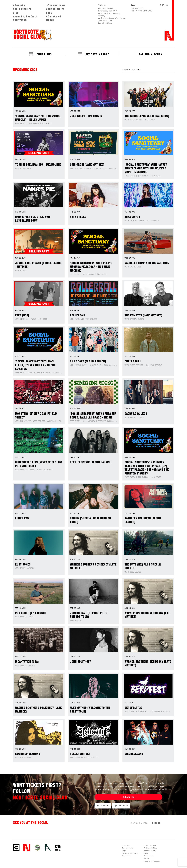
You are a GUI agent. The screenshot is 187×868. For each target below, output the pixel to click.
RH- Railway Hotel (48, 847)
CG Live (58, 848)
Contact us (54, 16)
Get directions (105, 23)
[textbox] (148, 70)
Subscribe (128, 797)
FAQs (49, 13)
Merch (50, 20)
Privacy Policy (151, 848)
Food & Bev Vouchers (153, 861)
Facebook (103, 806)
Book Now (19, 5)
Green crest (37, 848)
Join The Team (56, 5)
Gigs (16, 13)
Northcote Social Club (32, 35)
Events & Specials (25, 16)
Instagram (121, 806)
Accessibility (55, 9)
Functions (20, 20)
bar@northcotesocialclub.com (112, 18)
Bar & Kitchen (22, 9)
